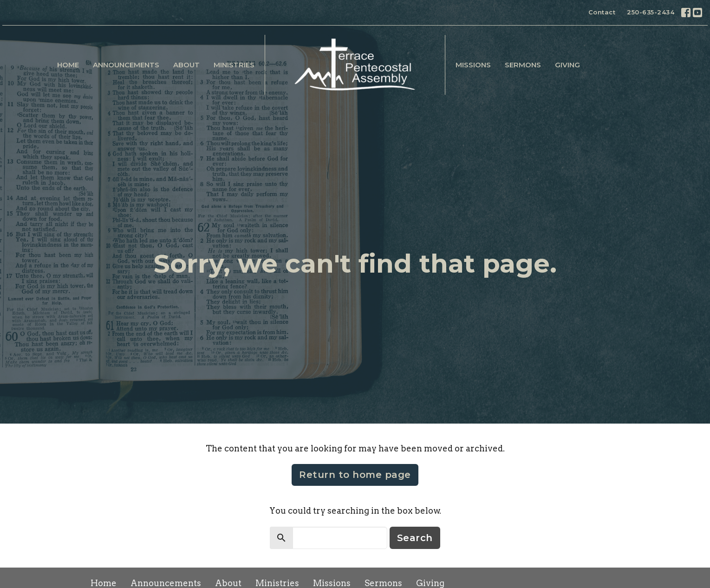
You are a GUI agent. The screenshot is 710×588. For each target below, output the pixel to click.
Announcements (126, 65)
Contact (602, 12)
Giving (567, 65)
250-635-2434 (651, 12)
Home (68, 65)
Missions (473, 65)
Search (415, 538)
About (186, 65)
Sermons (523, 65)
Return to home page (355, 475)
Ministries (234, 65)
